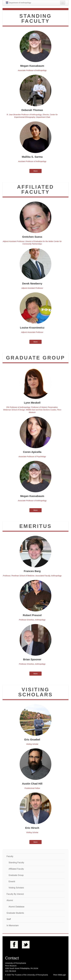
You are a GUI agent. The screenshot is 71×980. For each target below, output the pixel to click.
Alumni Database (16, 907)
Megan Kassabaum (32, 66)
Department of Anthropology (18, 3)
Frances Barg (32, 571)
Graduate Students (15, 913)
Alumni (10, 900)
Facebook (14, 945)
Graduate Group (16, 875)
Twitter (26, 945)
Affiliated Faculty (16, 869)
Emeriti (12, 882)
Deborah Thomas (32, 110)
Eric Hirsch (32, 828)
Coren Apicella (32, 452)
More (35, 171)
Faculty (10, 856)
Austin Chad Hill (32, 784)
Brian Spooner (32, 659)
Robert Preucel (32, 615)
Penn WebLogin (60, 975)
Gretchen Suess (32, 237)
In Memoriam (13, 925)
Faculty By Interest (15, 894)
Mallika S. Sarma (32, 157)
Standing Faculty (16, 863)
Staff (9, 919)
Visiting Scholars (16, 888)
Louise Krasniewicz (32, 328)
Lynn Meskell (32, 403)
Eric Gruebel (32, 739)
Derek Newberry (32, 283)
